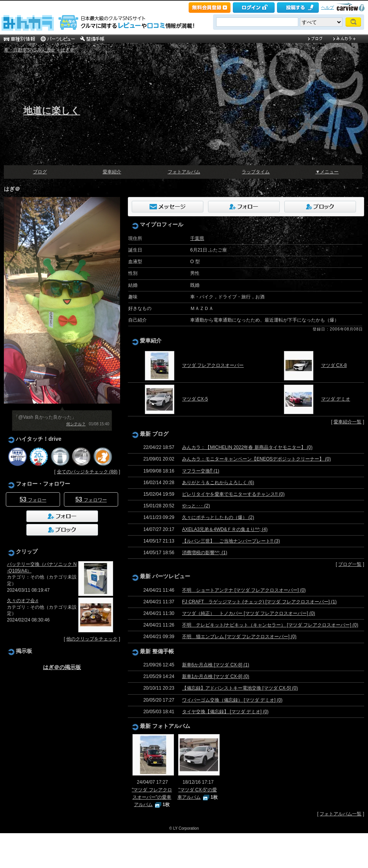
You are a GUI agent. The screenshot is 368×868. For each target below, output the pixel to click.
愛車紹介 (112, 172)
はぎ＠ (67, 50)
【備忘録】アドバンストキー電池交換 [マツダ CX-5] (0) (240, 688)
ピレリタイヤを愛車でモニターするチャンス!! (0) (233, 494)
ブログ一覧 (350, 564)
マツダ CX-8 (334, 365)
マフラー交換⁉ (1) (201, 471)
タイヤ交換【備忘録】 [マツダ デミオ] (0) (225, 712)
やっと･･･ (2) (196, 506)
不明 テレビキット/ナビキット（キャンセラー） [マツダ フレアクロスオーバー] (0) (270, 625)
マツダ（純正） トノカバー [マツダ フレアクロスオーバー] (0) (248, 613)
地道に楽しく (52, 110)
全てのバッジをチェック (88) (87, 472)
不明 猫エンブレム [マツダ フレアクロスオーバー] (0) (239, 637)
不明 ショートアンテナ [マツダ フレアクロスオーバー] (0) (244, 590)
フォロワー (91, 499)
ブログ (40, 172)
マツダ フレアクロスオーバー (213, 365)
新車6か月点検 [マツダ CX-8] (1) (216, 665)
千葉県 (197, 238)
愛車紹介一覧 (347, 422)
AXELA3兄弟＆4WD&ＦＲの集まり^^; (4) (225, 529)
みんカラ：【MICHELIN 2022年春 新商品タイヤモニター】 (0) (247, 447)
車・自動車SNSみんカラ (30, 50)
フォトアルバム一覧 (340, 814)
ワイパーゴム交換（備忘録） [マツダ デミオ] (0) (232, 700)
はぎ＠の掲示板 (62, 667)
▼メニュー (327, 172)
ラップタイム (256, 172)
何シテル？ (76, 424)
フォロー (33, 499)
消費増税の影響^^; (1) (205, 553)
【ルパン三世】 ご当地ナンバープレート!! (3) (231, 541)
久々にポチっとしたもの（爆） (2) (218, 517)
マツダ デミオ (336, 399)
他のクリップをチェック (92, 639)
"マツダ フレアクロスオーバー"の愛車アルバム (152, 797)
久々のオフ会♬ (23, 601)
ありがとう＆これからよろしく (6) (218, 483)
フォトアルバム (184, 172)
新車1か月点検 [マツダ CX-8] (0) (216, 676)
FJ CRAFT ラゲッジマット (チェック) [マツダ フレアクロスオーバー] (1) (259, 602)
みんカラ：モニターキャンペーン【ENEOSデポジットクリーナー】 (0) (256, 459)
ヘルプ (328, 7)
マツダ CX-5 (195, 399)
